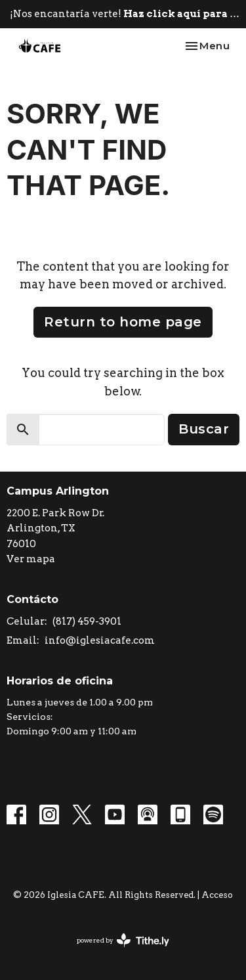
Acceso (217, 895)
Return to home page (123, 322)
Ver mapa (31, 559)
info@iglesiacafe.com (100, 640)
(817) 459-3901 (87, 621)
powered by (123, 940)
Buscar (204, 429)
